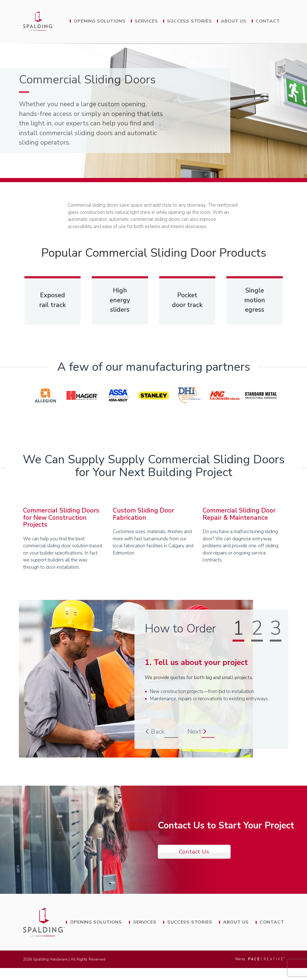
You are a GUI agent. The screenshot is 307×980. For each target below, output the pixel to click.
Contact (268, 21)
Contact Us (194, 863)
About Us (234, 21)
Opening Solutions (100, 21)
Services (146, 21)
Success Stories (189, 21)
